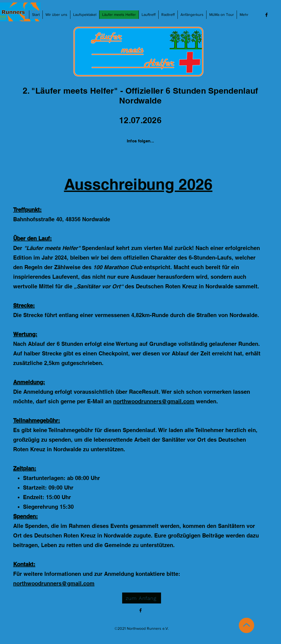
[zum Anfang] (142, 598)
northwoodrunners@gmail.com (154, 401)
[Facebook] (266, 15)
